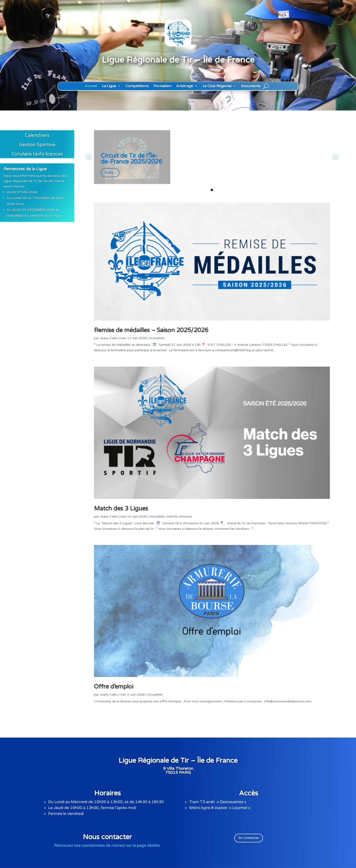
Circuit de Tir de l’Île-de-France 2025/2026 (131, 159)
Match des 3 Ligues (121, 509)
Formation (162, 86)
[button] (212, 190)
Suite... (110, 172)
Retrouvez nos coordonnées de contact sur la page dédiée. (107, 845)
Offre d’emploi (114, 687)
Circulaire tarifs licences (37, 154)
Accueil (91, 86)
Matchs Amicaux (179, 516)
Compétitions (137, 86)
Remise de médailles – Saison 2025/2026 (151, 330)
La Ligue (109, 86)
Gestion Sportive (37, 145)
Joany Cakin (109, 338)
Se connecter (249, 838)
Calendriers (37, 135)
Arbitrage (185, 86)
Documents (251, 86)
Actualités (157, 338)
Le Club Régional (217, 86)
